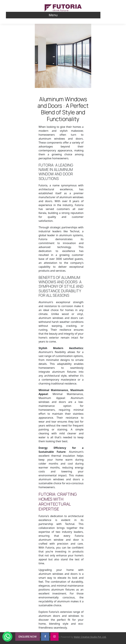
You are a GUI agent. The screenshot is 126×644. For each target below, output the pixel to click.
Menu (53, 15)
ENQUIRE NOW (28, 637)
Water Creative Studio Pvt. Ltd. (90, 637)
